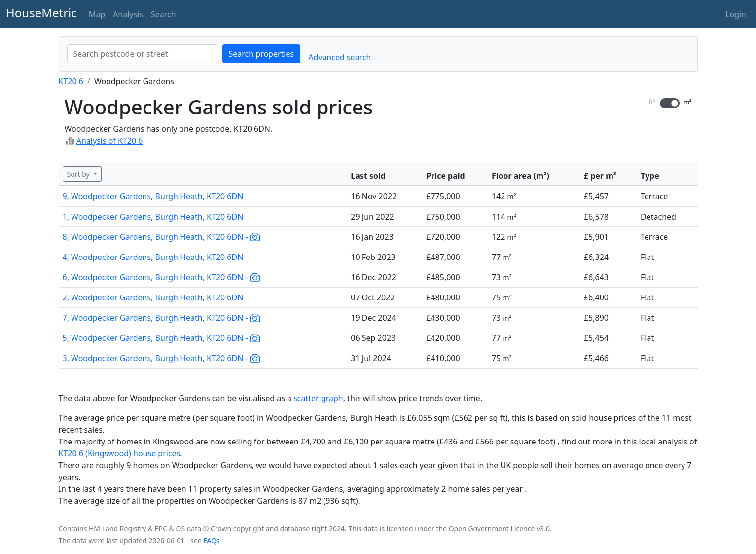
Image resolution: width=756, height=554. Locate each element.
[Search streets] (142, 54)
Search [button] (163, 14)
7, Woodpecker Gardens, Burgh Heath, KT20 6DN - (161, 318)
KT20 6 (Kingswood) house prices (120, 453)
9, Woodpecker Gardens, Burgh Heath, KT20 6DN (153, 196)
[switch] (670, 103)
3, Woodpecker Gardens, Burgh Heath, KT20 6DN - (161, 358)
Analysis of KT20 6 (110, 141)
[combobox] (142, 54)
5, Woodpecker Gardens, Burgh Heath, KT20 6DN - (161, 338)
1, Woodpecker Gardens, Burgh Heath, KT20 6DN (153, 217)
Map (97, 14)
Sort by (79, 174)
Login (736, 14)
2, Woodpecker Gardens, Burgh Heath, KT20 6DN (153, 297)
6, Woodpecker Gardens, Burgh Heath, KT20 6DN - (161, 277)
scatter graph (318, 398)
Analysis (128, 14)
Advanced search (340, 57)
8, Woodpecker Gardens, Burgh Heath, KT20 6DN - (161, 237)
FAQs (211, 540)
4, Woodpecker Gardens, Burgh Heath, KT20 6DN (153, 257)
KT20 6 (71, 81)
